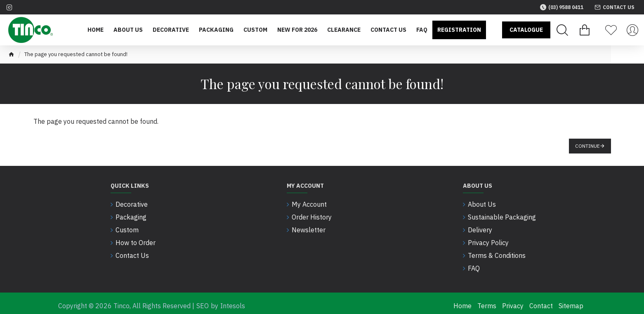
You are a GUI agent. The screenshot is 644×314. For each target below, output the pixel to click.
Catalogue (526, 30)
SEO (203, 301)
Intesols (233, 301)
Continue (587, 146)
